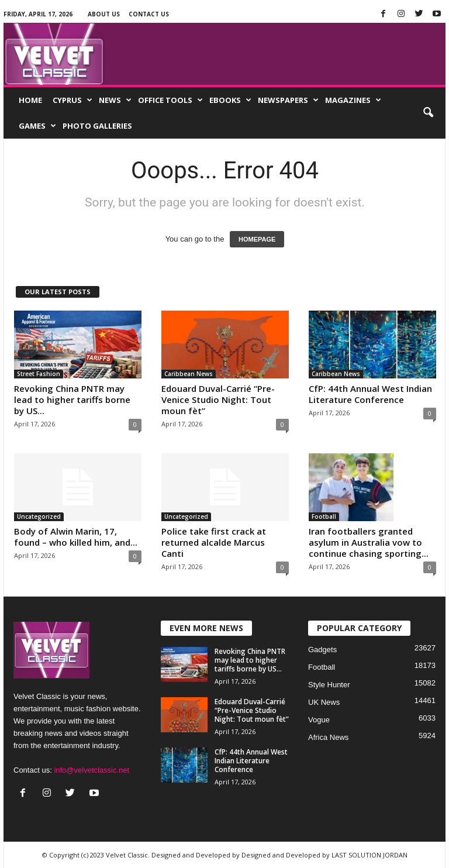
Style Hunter (329, 685)
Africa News (328, 737)
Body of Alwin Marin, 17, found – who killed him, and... (76, 537)
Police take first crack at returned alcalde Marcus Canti (214, 542)
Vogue (319, 720)
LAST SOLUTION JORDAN (369, 855)
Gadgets (322, 650)
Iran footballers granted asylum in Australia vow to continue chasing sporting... (369, 542)
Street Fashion (39, 374)
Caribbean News (189, 374)
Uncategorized (39, 516)
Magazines (353, 100)
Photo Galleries (97, 126)
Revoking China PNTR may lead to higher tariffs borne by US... (72, 399)
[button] (428, 113)
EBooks (230, 100)
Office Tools (170, 100)
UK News (324, 702)
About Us (104, 14)
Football (324, 516)
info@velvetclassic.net (91, 770)
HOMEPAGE (257, 239)
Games (37, 126)
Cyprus (72, 100)
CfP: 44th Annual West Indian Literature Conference (370, 394)
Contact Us (149, 14)
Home (30, 100)
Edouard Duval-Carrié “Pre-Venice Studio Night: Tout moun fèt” (218, 399)
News (115, 100)
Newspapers (288, 100)
